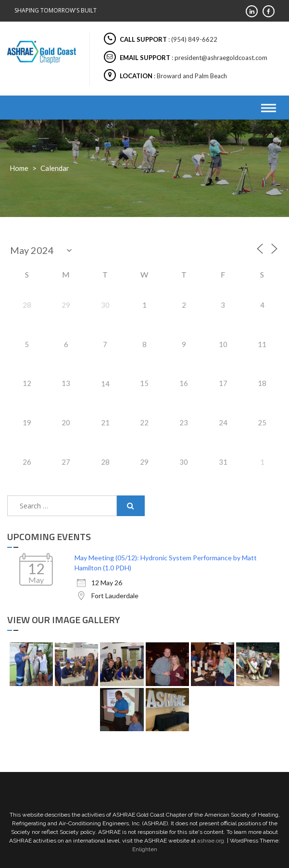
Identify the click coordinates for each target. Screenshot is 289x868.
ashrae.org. (211, 841)
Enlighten (145, 849)
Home (19, 168)
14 (105, 384)
